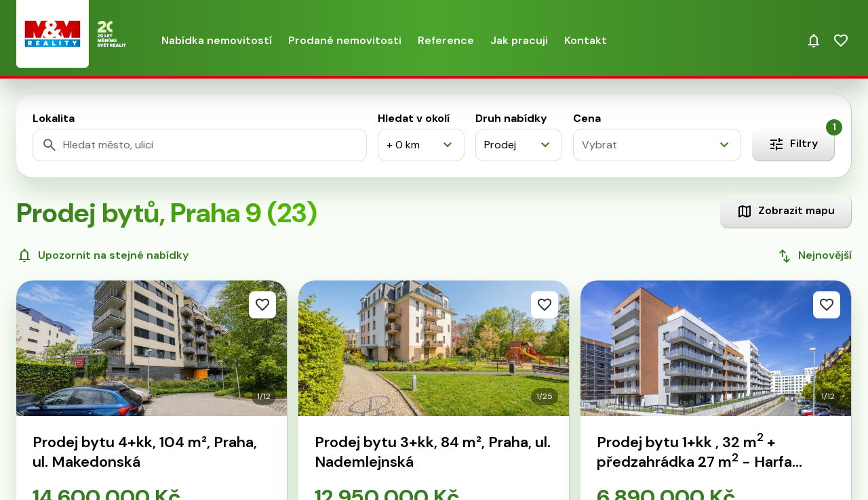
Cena (587, 118)
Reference (446, 40)
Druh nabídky (511, 118)
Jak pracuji (519, 40)
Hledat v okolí (414, 118)
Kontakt (586, 40)
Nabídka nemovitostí (217, 40)
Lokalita (54, 118)
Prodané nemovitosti (345, 40)
